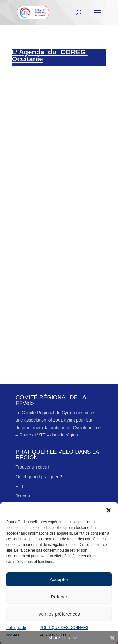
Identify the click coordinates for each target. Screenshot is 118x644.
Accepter (59, 579)
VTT (20, 486)
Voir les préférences (59, 614)
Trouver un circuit (33, 467)
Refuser (59, 597)
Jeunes (23, 496)
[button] (109, 510)
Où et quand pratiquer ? (39, 477)
